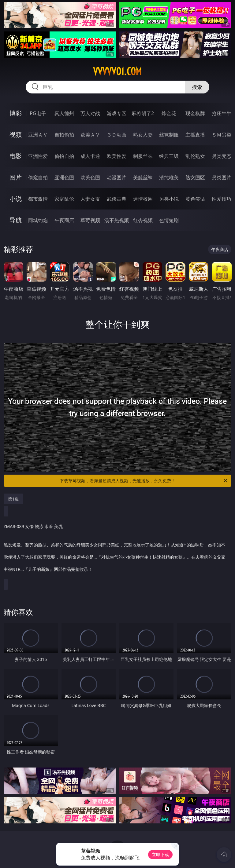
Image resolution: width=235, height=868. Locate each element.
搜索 (197, 87)
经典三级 (169, 156)
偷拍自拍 (64, 156)
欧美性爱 (117, 156)
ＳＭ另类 (222, 135)
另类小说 (169, 199)
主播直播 (195, 135)
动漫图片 (117, 177)
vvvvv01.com (117, 71)
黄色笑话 (195, 199)
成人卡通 (90, 156)
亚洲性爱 (38, 156)
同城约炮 (38, 220)
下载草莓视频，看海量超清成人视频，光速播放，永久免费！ (144, 481)
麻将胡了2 (143, 113)
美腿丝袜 (143, 177)
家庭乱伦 (64, 199)
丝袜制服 (169, 135)
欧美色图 (90, 177)
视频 (16, 135)
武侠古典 (117, 199)
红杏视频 (143, 220)
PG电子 (38, 113)
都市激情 (38, 199)
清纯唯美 (169, 177)
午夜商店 (64, 220)
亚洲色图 (64, 177)
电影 (16, 156)
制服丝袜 (143, 156)
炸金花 (169, 113)
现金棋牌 (195, 113)
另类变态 (222, 156)
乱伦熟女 (195, 156)
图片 (16, 177)
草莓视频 (90, 220)
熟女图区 (195, 177)
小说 (16, 199)
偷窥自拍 (38, 177)
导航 (16, 220)
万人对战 (90, 113)
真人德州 (64, 113)
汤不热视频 (117, 220)
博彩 (16, 113)
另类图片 (222, 177)
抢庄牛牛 (222, 113)
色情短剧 (169, 220)
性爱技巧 (222, 199)
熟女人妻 (143, 135)
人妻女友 (90, 199)
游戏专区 (117, 113)
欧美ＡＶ (90, 135)
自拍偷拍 (64, 135)
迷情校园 (143, 199)
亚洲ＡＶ (38, 135)
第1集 (13, 499)
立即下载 (160, 854)
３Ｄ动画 (117, 135)
